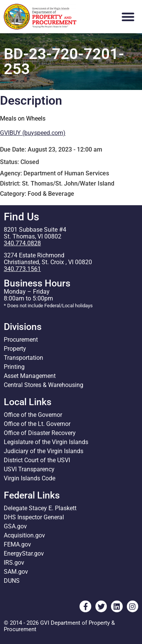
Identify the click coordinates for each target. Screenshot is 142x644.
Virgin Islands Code (30, 478)
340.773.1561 (22, 269)
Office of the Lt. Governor (37, 424)
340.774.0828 (22, 243)
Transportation (23, 358)
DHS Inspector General (34, 517)
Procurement (21, 340)
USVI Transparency (29, 469)
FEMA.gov (17, 544)
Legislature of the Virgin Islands (46, 442)
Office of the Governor (33, 415)
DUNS (12, 581)
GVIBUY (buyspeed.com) (33, 133)
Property (15, 349)
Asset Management (30, 376)
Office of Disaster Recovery (40, 433)
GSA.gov (15, 526)
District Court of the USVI (37, 460)
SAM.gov (16, 572)
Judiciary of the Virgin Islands (44, 451)
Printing (14, 367)
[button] (128, 17)
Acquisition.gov (24, 535)
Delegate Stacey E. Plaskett (40, 508)
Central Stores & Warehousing (44, 385)
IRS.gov (14, 563)
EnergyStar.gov (24, 553)
